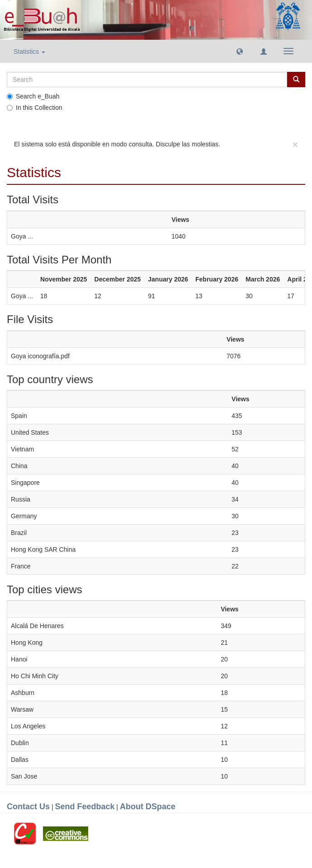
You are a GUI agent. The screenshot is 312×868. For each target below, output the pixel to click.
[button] (240, 51)
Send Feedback (85, 807)
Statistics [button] (29, 52)
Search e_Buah (33, 96)
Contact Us (28, 807)
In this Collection (35, 108)
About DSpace (148, 807)
